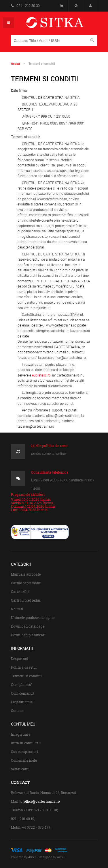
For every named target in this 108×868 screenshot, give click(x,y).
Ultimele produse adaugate (33, 618)
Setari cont (20, 769)
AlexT (32, 857)
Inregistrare (21, 734)
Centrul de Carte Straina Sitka (63, 25)
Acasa (15, 63)
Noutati (17, 609)
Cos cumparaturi (24, 752)
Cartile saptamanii (26, 583)
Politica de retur (24, 667)
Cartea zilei (20, 592)
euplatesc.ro (41, 375)
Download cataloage (28, 626)
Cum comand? (23, 693)
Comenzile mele (24, 760)
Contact (17, 711)
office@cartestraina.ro (42, 801)
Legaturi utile (22, 702)
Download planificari (28, 635)
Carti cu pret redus (26, 600)
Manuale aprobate (26, 574)
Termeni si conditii (26, 676)
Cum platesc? (22, 685)
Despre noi (20, 659)
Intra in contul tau (26, 743)
